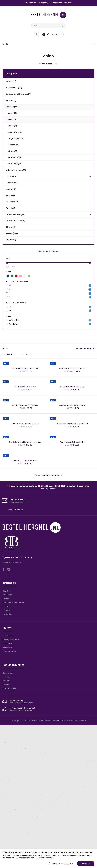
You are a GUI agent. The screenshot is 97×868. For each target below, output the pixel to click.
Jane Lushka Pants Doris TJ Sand (25, 477)
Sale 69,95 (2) (14, 164)
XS (10, 289)
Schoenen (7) (12, 202)
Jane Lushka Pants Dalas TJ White (72, 392)
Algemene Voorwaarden (13, 746)
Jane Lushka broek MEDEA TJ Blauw (25, 519)
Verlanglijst (7, 787)
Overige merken (9, 832)
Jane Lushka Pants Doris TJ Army (72, 477)
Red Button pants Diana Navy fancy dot (25, 561)
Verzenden (7, 738)
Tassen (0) (11, 208)
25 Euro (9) (11, 240)
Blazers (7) (11, 101)
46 (10, 311)
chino (56, 63)
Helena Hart (8, 816)
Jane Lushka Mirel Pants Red (25, 434)
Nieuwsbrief (8, 790)
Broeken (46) (12, 107)
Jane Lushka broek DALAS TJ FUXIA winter (72, 519)
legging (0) (13, 145)
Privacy (6, 742)
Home (41, 63)
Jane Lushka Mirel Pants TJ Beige (72, 434)
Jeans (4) (12, 126)
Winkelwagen (57, 3)
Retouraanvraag (10, 794)
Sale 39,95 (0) (14, 157)
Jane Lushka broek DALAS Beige (25, 603)
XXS (11, 285)
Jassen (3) (11, 176)
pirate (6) (13, 151)
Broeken (49, 63)
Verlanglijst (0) (43, 3)
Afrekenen (68, 3)
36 (10, 307)
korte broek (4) (15, 132)
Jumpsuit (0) (12, 183)
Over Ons (7, 734)
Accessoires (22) (14, 88)
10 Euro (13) (11, 227)
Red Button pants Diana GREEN (72, 561)
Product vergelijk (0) (85, 348)
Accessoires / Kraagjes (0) (19, 94)
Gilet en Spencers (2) (16, 170)
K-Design (6, 820)
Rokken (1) (11, 195)
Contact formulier (14, 653)
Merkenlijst (7, 757)
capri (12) (12, 113)
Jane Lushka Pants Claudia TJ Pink (25, 392)
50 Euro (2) (11, 81)
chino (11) (12, 120)
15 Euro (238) (12, 234)
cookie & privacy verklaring (42, 858)
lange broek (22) (16, 138)
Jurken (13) (11, 189)
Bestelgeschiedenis (11, 783)
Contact (6, 749)
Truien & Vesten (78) (16, 221)
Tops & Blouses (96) (15, 215)
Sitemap (6, 753)
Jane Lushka (14, 320)
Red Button (14, 324)
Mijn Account (30, 3)
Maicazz (6, 824)
